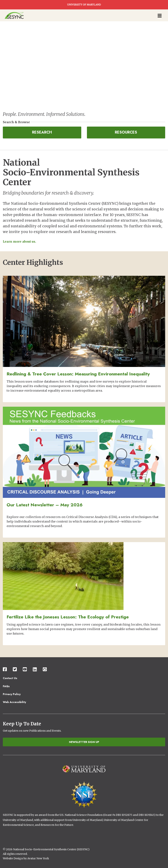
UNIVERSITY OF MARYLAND (84, 5)
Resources (126, 132)
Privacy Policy (12, 694)
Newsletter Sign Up (84, 742)
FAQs (6, 686)
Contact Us (10, 678)
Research (42, 132)
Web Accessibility (14, 702)
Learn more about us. (19, 241)
